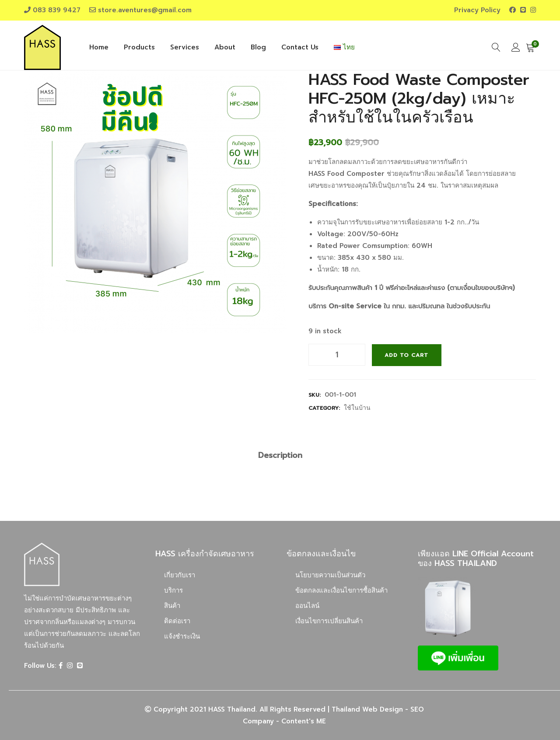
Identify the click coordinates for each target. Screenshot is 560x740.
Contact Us (300, 47)
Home (99, 47)
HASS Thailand (232, 709)
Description (280, 455)
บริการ (173, 590)
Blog (258, 47)
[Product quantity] (337, 355)
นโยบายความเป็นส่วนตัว (330, 575)
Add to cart (407, 355)
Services (185, 47)
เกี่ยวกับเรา (180, 575)
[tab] (280, 455)
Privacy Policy (477, 10)
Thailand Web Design (367, 709)
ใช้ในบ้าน (357, 407)
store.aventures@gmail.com (145, 10)
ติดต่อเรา (177, 621)
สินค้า (172, 605)
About (225, 47)
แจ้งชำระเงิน (182, 636)
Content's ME (304, 721)
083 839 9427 (57, 10)
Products (139, 47)
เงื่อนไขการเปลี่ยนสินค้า (329, 621)
